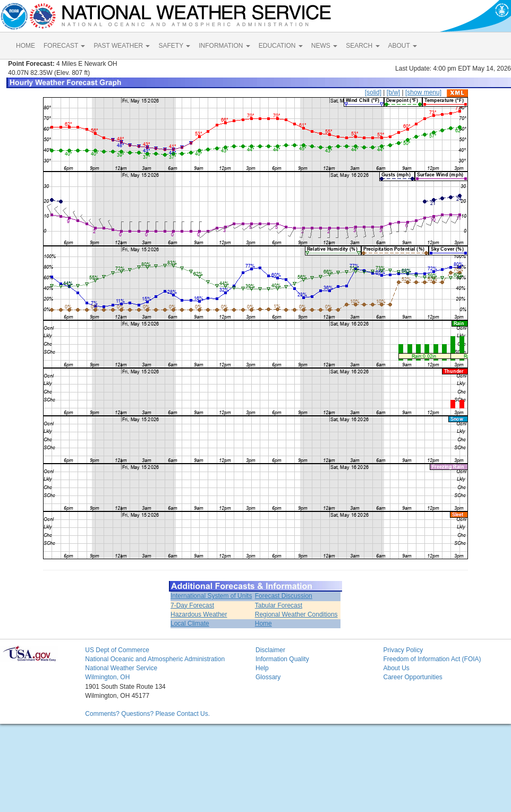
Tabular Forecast (279, 605)
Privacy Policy (403, 650)
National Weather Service (121, 668)
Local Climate (190, 623)
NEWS (324, 46)
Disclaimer (270, 650)
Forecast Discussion (284, 596)
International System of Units (211, 596)
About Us (396, 668)
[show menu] (423, 92)
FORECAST (64, 46)
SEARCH (363, 46)
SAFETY (174, 46)
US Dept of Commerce (117, 650)
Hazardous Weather (199, 614)
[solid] (373, 92)
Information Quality (282, 659)
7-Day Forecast (192, 605)
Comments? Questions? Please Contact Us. (147, 714)
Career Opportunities (412, 677)
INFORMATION (224, 46)
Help (262, 668)
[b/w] (393, 92)
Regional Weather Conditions (296, 614)
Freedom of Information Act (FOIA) (432, 659)
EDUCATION (281, 46)
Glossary (268, 677)
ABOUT (403, 46)
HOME (25, 46)
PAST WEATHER (122, 46)
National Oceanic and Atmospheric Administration (155, 659)
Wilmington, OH (107, 677)
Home (263, 623)
